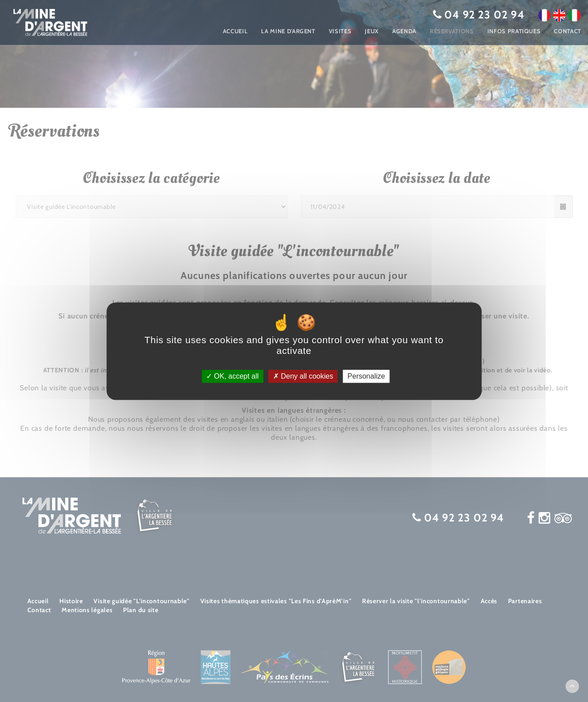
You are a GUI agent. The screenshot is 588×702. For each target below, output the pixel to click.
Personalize (367, 376)
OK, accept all (232, 376)
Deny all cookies (303, 376)
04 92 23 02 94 (484, 15)
